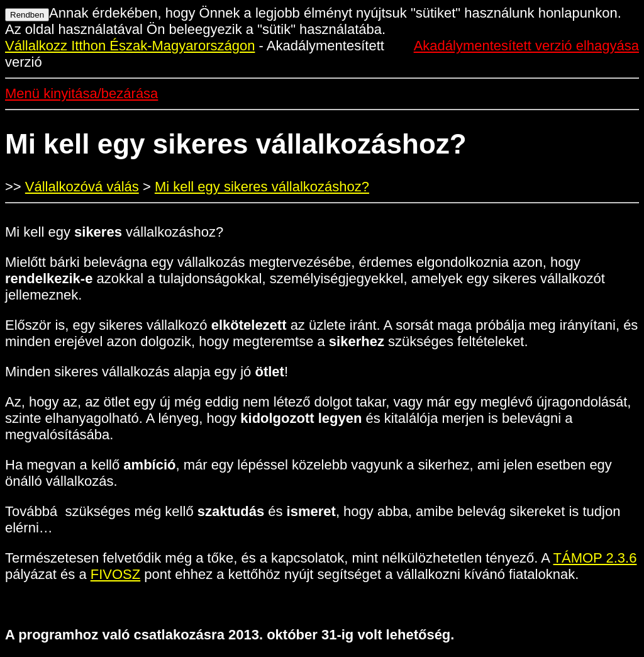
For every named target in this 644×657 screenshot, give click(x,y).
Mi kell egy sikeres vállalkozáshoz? (262, 187)
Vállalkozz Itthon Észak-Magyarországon (130, 46)
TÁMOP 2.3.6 (595, 558)
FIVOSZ (115, 574)
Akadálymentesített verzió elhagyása (526, 46)
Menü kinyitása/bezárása (81, 93)
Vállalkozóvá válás (82, 187)
